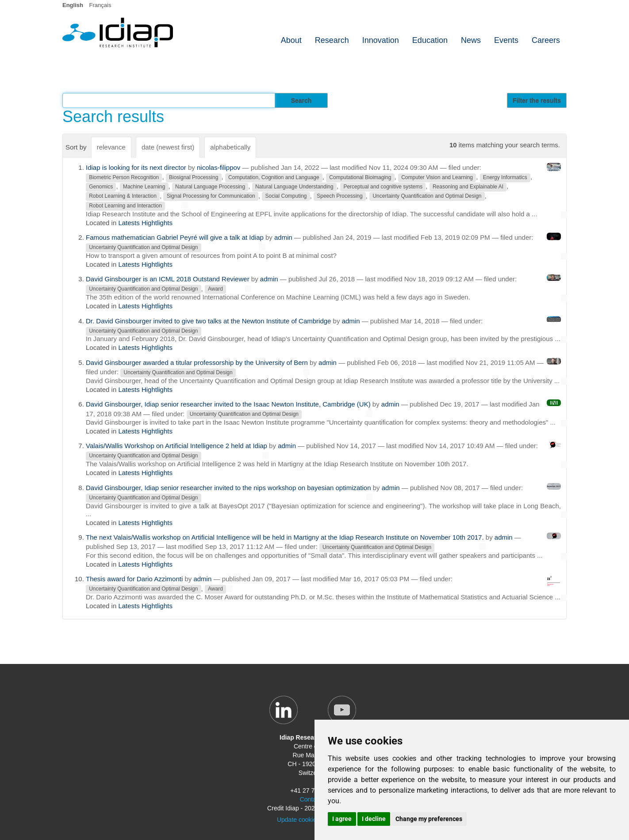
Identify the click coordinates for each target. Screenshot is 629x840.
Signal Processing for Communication (211, 196)
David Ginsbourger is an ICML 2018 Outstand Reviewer (168, 279)
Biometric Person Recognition (124, 177)
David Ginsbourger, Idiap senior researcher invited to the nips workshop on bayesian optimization (228, 488)
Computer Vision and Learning (437, 177)
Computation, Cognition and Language (274, 177)
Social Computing (286, 196)
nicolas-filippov (219, 167)
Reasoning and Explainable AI (468, 187)
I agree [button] (342, 819)
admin (283, 237)
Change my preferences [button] (429, 819)
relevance (111, 147)
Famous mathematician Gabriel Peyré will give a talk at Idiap (175, 237)
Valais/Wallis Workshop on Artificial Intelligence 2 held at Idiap (176, 446)
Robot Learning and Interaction (125, 206)
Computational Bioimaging (360, 177)
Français (100, 5)
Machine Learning (144, 187)
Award (215, 289)
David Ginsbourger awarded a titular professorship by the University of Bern (197, 362)
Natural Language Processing (210, 187)
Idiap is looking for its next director (136, 167)
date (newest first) (168, 147)
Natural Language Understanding (294, 187)
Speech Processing (339, 196)
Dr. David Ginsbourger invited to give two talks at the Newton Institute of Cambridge (208, 321)
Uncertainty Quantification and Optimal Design (427, 196)
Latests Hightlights (145, 223)
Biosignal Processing (194, 177)
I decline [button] (374, 819)
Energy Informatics (505, 177)
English (73, 5)
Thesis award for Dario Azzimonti (134, 579)
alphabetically (230, 147)
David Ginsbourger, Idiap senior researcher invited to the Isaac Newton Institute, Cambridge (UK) (228, 404)
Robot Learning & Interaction (123, 196)
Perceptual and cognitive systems (383, 187)
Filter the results (537, 100)
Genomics (101, 187)
